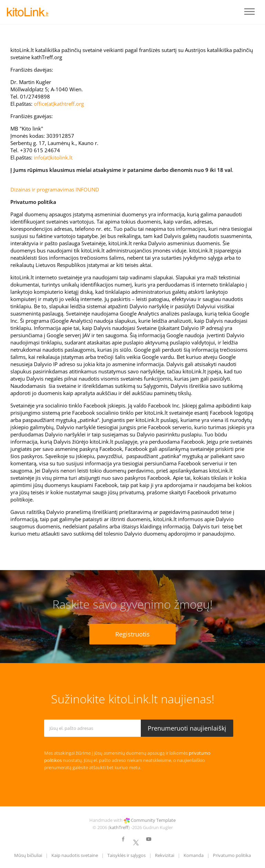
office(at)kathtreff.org (59, 104)
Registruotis (132, 634)
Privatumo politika (232, 855)
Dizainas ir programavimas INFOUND (55, 189)
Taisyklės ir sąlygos (126, 855)
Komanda (194, 855)
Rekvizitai (165, 855)
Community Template (153, 820)
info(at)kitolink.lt (53, 157)
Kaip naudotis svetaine (75, 855)
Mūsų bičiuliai (28, 855)
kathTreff (119, 827)
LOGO (28, 12)
